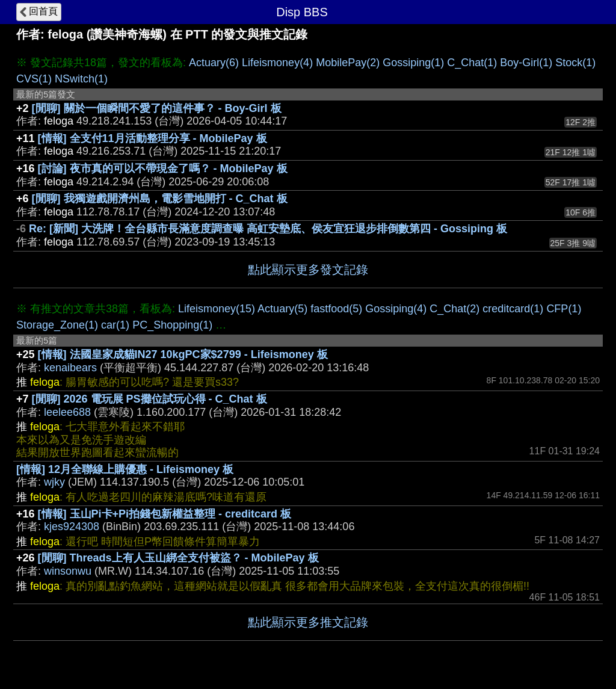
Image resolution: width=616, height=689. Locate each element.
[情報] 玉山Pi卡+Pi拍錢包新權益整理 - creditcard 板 (165, 514)
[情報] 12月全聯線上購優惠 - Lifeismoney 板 (125, 469)
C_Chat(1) (472, 63)
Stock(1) (575, 63)
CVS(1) (34, 79)
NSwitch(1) (81, 79)
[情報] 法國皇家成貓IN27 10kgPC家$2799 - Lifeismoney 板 (183, 354)
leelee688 (67, 412)
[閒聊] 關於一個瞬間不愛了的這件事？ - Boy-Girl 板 (157, 108)
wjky (54, 482)
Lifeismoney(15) (217, 309)
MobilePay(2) (348, 63)
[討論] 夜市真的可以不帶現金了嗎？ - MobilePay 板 (163, 168)
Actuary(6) (214, 63)
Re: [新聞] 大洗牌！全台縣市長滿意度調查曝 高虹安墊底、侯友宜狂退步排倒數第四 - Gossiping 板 (268, 229)
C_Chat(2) (454, 309)
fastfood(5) (336, 309)
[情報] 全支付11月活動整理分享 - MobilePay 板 (152, 138)
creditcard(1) (513, 309)
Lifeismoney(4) (277, 63)
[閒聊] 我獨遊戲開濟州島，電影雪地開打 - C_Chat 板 (160, 199)
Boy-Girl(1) (526, 63)
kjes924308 (72, 527)
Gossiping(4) (396, 309)
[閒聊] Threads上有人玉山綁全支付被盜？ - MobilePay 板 (178, 558)
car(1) (115, 325)
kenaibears (70, 368)
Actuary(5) (282, 309)
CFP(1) (564, 309)
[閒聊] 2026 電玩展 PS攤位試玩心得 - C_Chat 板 (149, 399)
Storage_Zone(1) (57, 325)
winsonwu (68, 571)
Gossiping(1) (413, 63)
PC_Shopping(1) (172, 325)
